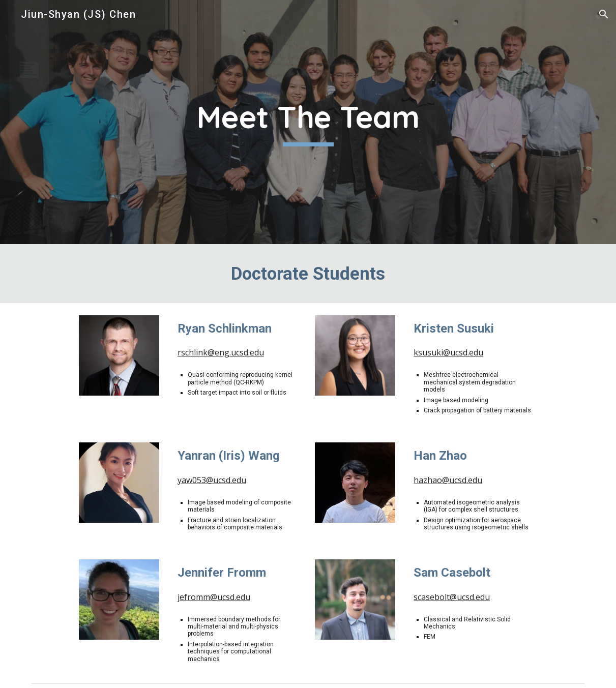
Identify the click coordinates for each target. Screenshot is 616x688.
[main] (308, 122)
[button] (604, 14)
